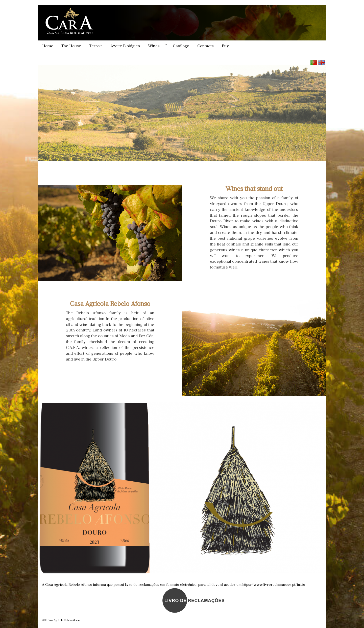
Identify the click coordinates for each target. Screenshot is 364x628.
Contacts (205, 46)
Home (48, 46)
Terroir (96, 46)
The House (71, 46)
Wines (156, 46)
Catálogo (181, 46)
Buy (225, 46)
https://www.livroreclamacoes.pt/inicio (274, 585)
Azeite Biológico (125, 46)
